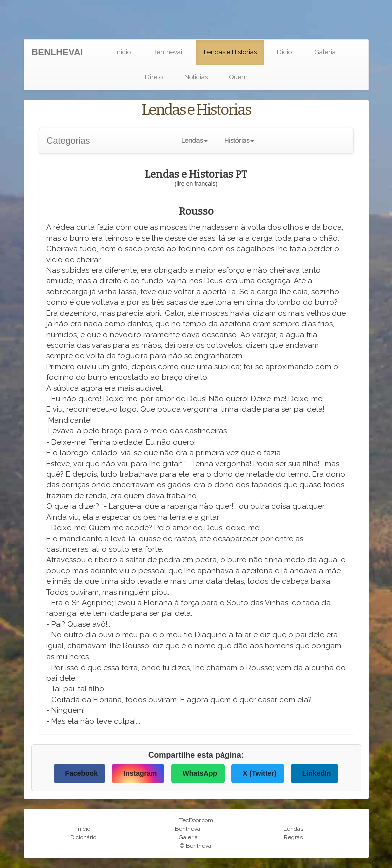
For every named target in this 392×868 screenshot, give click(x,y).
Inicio (123, 52)
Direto (154, 77)
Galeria (325, 52)
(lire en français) (196, 184)
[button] (194, 141)
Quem (239, 77)
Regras (293, 837)
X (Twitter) (260, 773)
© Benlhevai (196, 846)
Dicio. (285, 52)
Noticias (196, 77)
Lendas (293, 829)
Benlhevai (167, 52)
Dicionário (83, 837)
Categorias (68, 141)
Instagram (140, 773)
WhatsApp (200, 773)
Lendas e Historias (230, 52)
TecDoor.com (196, 820)
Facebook (81, 773)
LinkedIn (317, 773)
